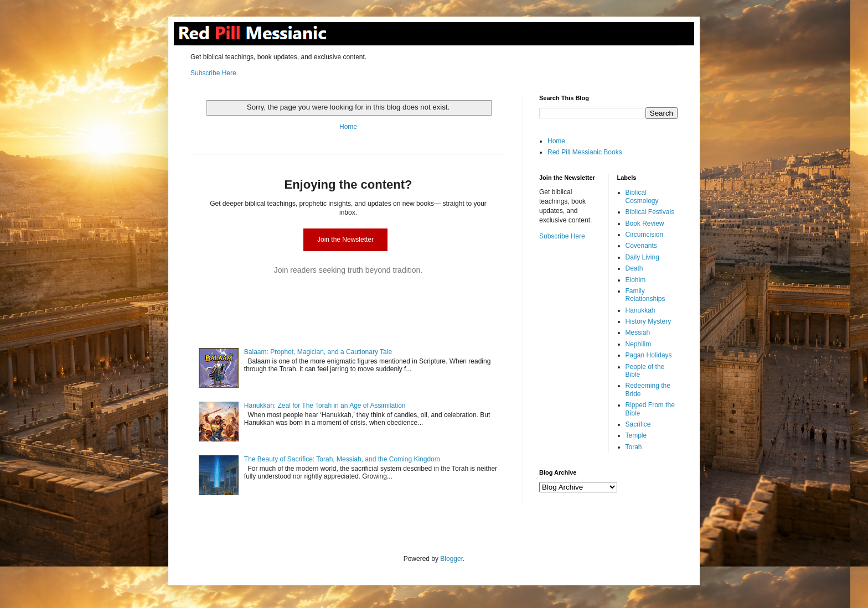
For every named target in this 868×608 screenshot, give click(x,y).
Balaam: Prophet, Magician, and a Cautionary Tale (318, 352)
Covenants (641, 246)
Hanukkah (640, 310)
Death (634, 268)
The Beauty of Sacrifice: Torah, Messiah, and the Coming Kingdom (342, 459)
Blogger (451, 559)
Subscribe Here (213, 73)
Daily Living (642, 257)
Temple (636, 435)
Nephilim (639, 344)
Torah (634, 447)
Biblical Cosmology (642, 196)
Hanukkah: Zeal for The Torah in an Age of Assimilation (325, 406)
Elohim (636, 280)
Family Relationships (645, 295)
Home (348, 127)
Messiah (638, 332)
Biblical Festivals (650, 212)
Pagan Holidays (649, 355)
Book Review (645, 224)
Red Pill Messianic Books (585, 152)
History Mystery (649, 321)
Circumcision (645, 235)
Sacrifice (638, 424)
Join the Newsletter (345, 240)
